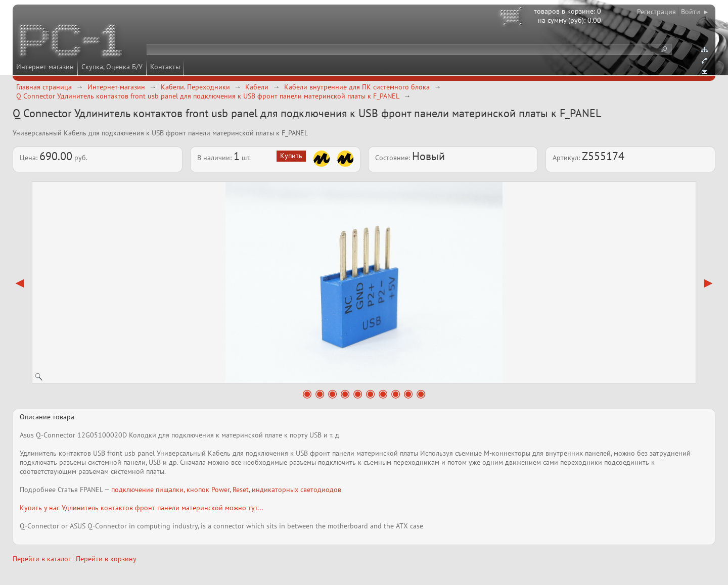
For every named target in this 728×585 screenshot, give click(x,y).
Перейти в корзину (106, 559)
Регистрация (656, 12)
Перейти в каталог (42, 559)
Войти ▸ (694, 12)
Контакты (165, 67)
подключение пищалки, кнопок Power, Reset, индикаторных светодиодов (226, 490)
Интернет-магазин (45, 67)
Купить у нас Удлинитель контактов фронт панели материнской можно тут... (141, 508)
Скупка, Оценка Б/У (112, 67)
